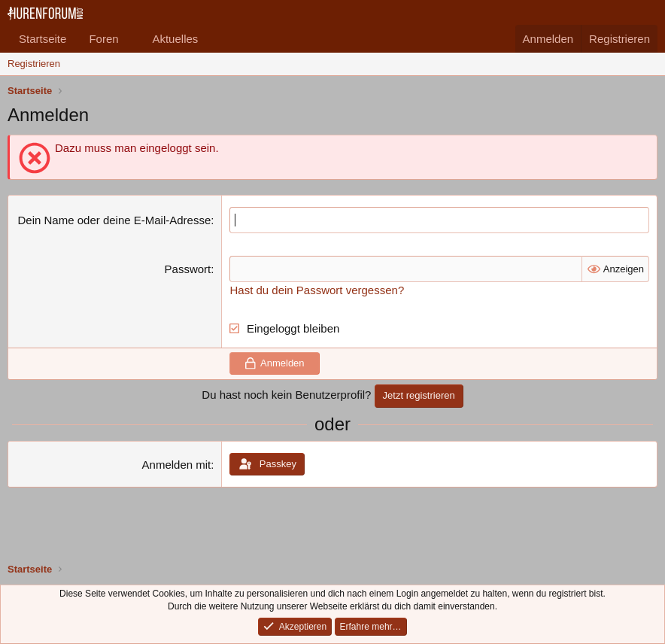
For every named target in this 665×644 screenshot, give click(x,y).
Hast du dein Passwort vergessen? (317, 290)
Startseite (43, 39)
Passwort (188, 269)
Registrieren (34, 64)
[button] (130, 39)
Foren (103, 39)
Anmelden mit (177, 465)
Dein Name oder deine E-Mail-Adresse (115, 220)
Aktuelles (175, 39)
